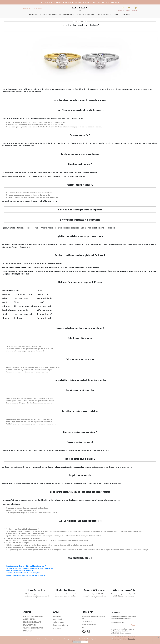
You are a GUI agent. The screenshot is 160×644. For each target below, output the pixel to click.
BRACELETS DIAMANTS (29, 625)
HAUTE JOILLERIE (28, 631)
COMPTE (128, 10)
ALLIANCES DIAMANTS (29, 619)
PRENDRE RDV (27, 9)
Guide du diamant (57, 619)
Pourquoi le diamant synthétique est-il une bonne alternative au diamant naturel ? (30, 568)
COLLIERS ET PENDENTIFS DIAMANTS (33, 628)
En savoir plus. (132, 639)
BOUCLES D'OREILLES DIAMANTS (32, 622)
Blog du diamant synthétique (60, 625)
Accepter (77, 642)
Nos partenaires (57, 628)
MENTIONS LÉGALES (87, 621)
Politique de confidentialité (89, 624)
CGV (83, 627)
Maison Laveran (56, 616)
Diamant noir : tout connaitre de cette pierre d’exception (23, 573)
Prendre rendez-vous (58, 622)
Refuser (84, 642)
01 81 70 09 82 (38, 9)
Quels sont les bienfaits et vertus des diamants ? (20, 570)
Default (83, 29)
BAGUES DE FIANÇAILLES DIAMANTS (33, 616)
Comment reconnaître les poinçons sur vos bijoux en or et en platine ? (26, 575)
